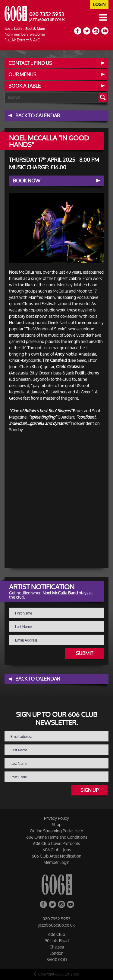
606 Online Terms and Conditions (57, 837)
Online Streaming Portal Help (56, 831)
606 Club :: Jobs (57, 850)
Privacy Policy (56, 818)
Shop (57, 824)
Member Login (56, 862)
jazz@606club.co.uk (47, 20)
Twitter (87, 31)
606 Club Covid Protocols (56, 843)
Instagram (96, 31)
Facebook (78, 31)
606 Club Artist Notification (56, 856)
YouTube (105, 31)
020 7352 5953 (47, 14)
